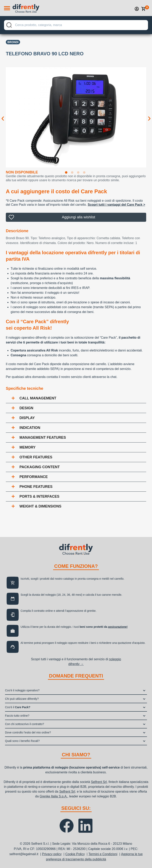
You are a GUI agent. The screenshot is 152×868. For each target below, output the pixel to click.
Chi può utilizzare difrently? (22, 699)
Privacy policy (52, 854)
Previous (3, 115)
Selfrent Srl (99, 782)
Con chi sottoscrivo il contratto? (25, 724)
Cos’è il (18, 707)
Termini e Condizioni (103, 854)
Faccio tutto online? (17, 716)
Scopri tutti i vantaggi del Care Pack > (116, 205)
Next (149, 115)
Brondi (13, 42)
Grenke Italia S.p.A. (54, 796)
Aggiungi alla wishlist (78, 217)
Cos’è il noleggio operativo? (22, 690)
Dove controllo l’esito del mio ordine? (28, 732)
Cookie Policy (75, 854)
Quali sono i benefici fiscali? (22, 741)
